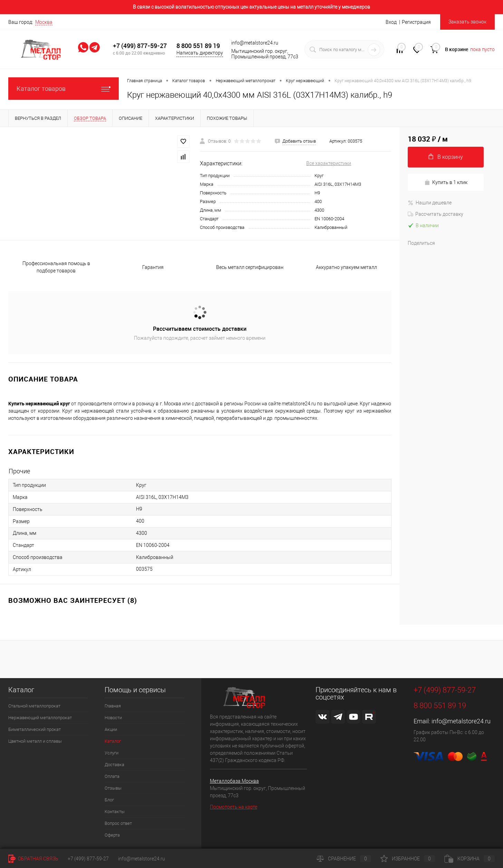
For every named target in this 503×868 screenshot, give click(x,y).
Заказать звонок (467, 22)
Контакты (115, 812)
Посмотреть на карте (234, 807)
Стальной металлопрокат (34, 706)
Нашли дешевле (430, 203)
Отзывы (113, 788)
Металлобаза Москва (234, 781)
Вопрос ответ (118, 823)
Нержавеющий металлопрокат (40, 718)
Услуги (112, 753)
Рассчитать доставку (436, 214)
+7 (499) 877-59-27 (140, 46)
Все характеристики (329, 163)
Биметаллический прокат (35, 729)
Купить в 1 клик (446, 182)
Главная (113, 706)
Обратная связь (33, 859)
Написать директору (200, 53)
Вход (391, 22)
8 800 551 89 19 (198, 46)
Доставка (114, 765)
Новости (113, 718)
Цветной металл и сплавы (35, 741)
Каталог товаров (64, 89)
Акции (111, 729)
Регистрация (416, 22)
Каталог (113, 741)
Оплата (112, 776)
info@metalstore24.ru (461, 721)
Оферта (112, 835)
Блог (109, 800)
